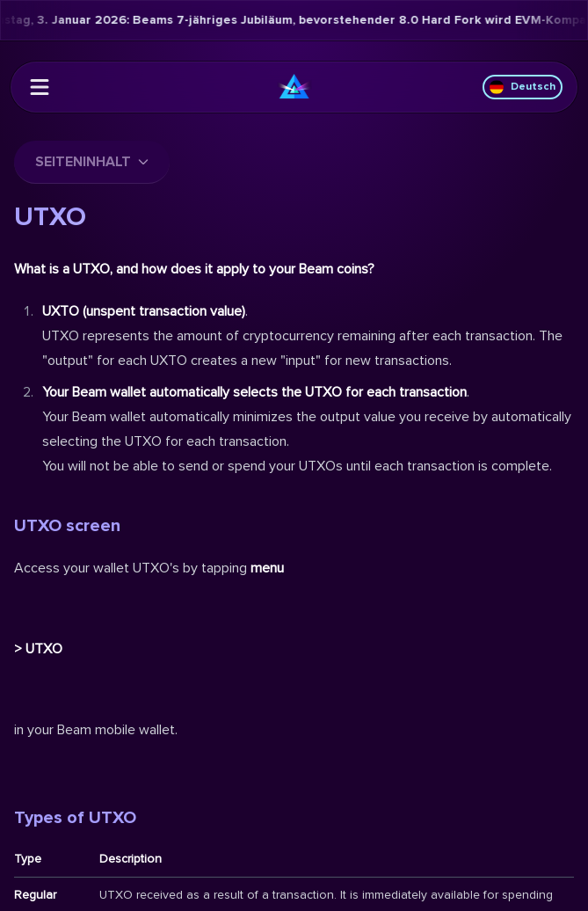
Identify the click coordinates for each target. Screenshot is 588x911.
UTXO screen (67, 526)
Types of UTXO (75, 818)
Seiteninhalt (92, 162)
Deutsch (523, 87)
